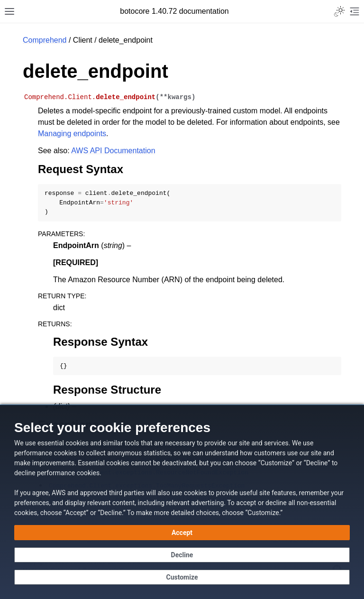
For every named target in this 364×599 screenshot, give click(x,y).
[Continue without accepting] (182, 555)
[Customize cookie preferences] (182, 577)
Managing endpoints (72, 134)
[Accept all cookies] (182, 533)
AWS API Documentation (113, 151)
